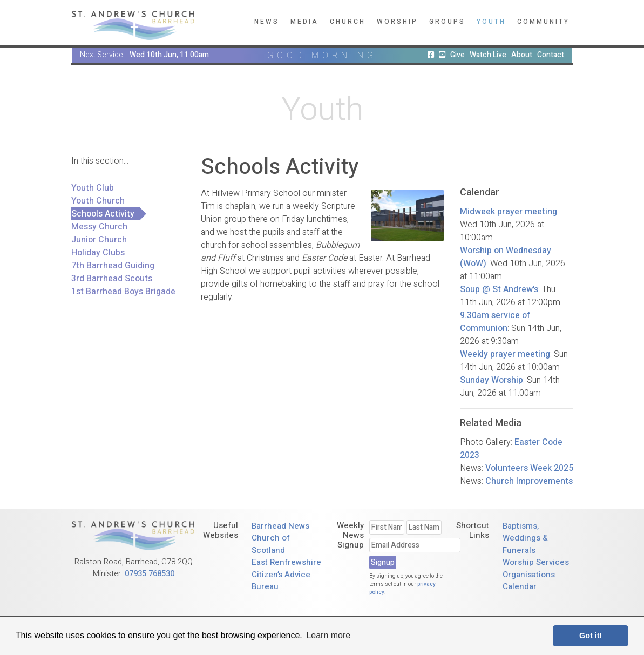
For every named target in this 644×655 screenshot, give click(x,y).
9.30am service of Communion (495, 322)
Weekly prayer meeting (505, 354)
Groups (447, 22)
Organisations (529, 575)
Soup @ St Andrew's (499, 289)
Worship (397, 22)
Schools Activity (103, 214)
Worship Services (536, 562)
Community (543, 22)
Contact (551, 55)
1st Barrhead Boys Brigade (123, 292)
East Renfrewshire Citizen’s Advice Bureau (286, 574)
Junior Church (99, 240)
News (267, 22)
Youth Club (93, 188)
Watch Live (488, 55)
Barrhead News (280, 526)
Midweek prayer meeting (509, 212)
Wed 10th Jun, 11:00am (169, 55)
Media (304, 22)
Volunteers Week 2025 (529, 468)
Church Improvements (529, 481)
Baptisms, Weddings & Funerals (525, 538)
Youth (491, 22)
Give (457, 55)
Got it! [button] (591, 636)
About (522, 55)
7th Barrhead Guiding (113, 266)
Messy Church (99, 227)
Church (348, 22)
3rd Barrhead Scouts (112, 279)
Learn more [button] (328, 635)
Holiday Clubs (98, 253)
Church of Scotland (271, 544)
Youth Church (98, 201)
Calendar (520, 586)
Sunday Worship (492, 380)
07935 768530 (150, 573)
